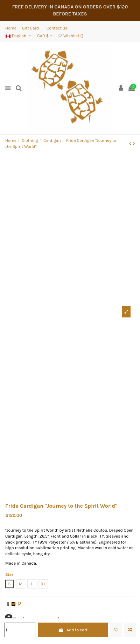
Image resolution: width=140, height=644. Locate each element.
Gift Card (30, 28)
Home (11, 28)
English (19, 36)
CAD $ (45, 36)
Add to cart (73, 630)
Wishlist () (70, 36)
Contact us (57, 28)
